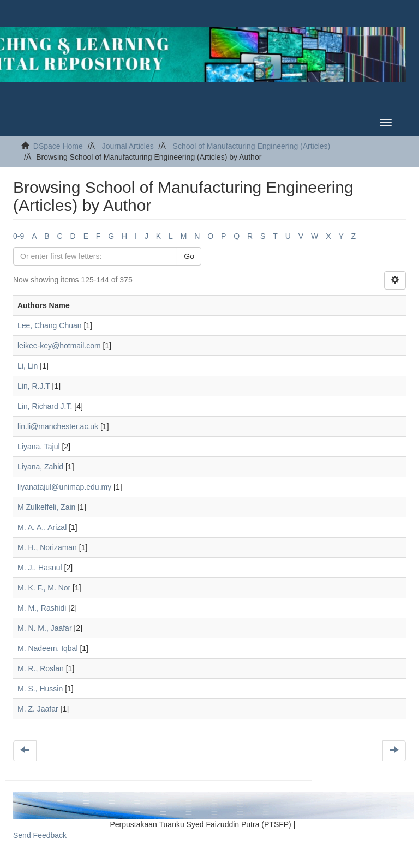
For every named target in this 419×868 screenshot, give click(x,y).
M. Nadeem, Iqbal (48, 648)
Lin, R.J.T (34, 386)
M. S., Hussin (40, 689)
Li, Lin (28, 366)
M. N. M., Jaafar (45, 628)
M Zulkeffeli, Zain (46, 507)
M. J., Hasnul (40, 568)
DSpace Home (58, 146)
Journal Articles (128, 146)
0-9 (19, 236)
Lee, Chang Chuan (50, 325)
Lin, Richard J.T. (45, 406)
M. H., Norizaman (47, 547)
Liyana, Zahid (40, 467)
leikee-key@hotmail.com (59, 346)
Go (189, 256)
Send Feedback (40, 835)
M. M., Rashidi (42, 608)
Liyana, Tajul (39, 447)
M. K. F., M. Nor (44, 588)
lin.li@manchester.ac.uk (58, 426)
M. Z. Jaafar (38, 709)
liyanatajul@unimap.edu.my (64, 487)
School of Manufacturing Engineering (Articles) (252, 146)
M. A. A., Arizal (42, 527)
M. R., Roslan (41, 668)
